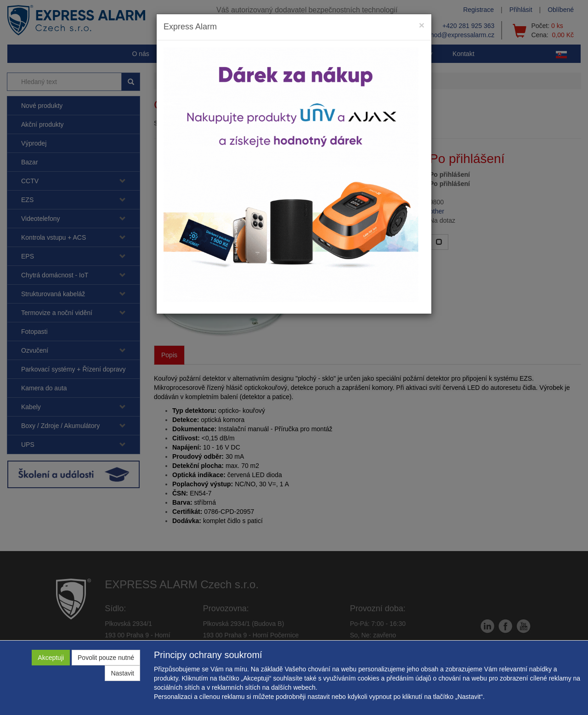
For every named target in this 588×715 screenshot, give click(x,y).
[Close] (422, 25)
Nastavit (122, 673)
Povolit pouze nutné (106, 658)
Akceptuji (51, 658)
